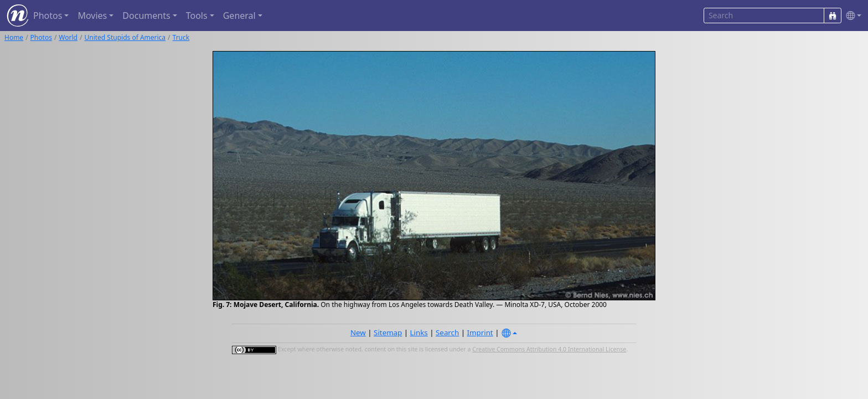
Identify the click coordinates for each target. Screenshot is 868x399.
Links (419, 332)
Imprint (480, 332)
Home (14, 37)
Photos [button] (48, 16)
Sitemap (388, 332)
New (358, 332)
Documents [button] (146, 16)
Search (447, 332)
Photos (41, 37)
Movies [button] (92, 16)
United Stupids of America (125, 37)
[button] (851, 16)
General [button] (239, 16)
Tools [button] (197, 16)
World (68, 37)
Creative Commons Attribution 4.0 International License (549, 349)
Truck (181, 37)
